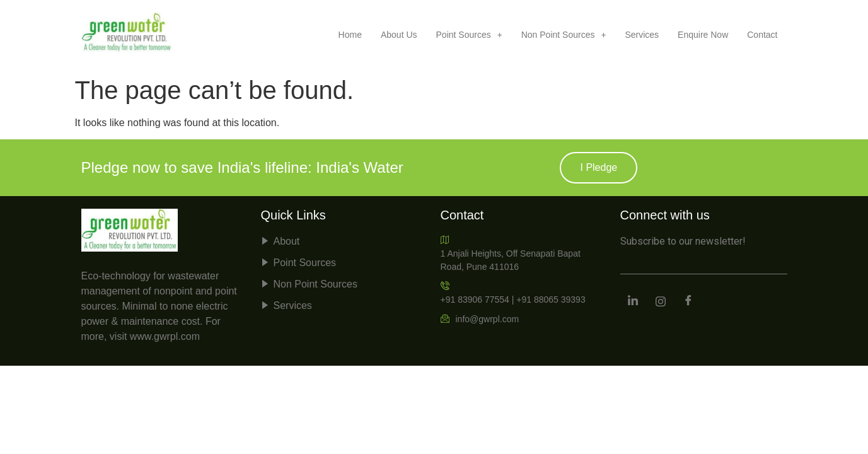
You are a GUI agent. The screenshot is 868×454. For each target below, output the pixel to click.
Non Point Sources (564, 35)
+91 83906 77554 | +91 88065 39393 (513, 292)
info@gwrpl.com (480, 319)
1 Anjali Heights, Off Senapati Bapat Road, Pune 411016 (511, 253)
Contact (762, 35)
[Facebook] (688, 302)
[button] (469, 35)
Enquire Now (703, 35)
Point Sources (469, 35)
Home (350, 35)
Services (642, 35)
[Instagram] (661, 302)
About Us (399, 35)
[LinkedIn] (633, 302)
